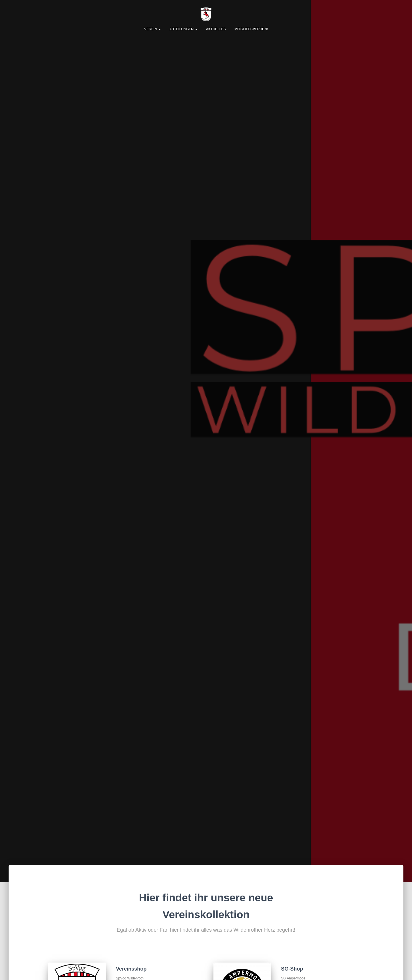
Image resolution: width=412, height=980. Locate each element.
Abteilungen (183, 29)
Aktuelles (216, 29)
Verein (152, 29)
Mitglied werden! (251, 29)
